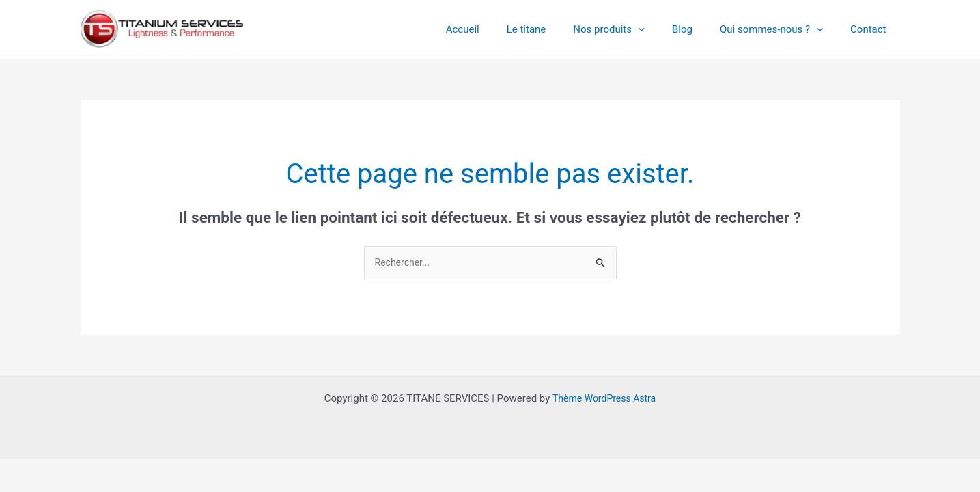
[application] (662, 29)
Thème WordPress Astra (604, 399)
